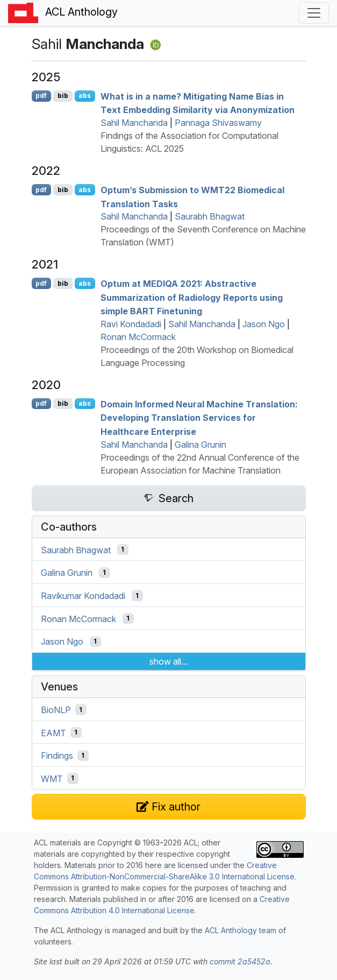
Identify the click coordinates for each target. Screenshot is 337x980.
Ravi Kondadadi (131, 324)
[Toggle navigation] (314, 13)
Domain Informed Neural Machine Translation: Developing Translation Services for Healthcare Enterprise (199, 417)
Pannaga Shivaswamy (218, 123)
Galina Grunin (200, 445)
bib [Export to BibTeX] (63, 96)
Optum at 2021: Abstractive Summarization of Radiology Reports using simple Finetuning (192, 297)
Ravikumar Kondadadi (83, 596)
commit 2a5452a (240, 961)
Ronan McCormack (138, 337)
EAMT (53, 732)
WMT (52, 778)
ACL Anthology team (241, 930)
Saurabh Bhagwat (210, 216)
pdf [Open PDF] (41, 96)
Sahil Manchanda (134, 123)
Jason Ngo (264, 324)
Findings (57, 756)
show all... (168, 661)
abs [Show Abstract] (85, 96)
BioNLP (56, 710)
